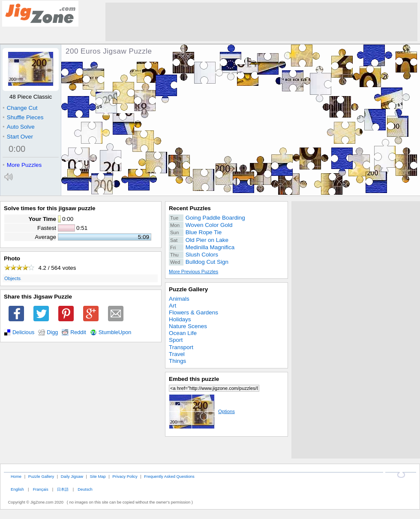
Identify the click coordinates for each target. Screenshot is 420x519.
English (17, 489)
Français (41, 489)
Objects (12, 278)
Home (16, 476)
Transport (181, 347)
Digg (52, 332)
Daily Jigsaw (72, 476)
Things (177, 361)
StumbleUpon (115, 332)
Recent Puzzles (190, 208)
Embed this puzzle (194, 379)
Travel (177, 354)
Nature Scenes (188, 326)
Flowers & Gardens (193, 312)
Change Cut (20, 108)
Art (172, 306)
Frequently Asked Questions (169, 476)
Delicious (23, 332)
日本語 (63, 489)
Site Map (98, 476)
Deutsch (85, 489)
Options (202, 411)
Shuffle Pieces (23, 117)
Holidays (180, 319)
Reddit (78, 332)
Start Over (18, 137)
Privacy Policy (125, 476)
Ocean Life (183, 333)
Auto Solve (19, 127)
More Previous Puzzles (193, 272)
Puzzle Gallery (188, 289)
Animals (179, 299)
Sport (176, 340)
